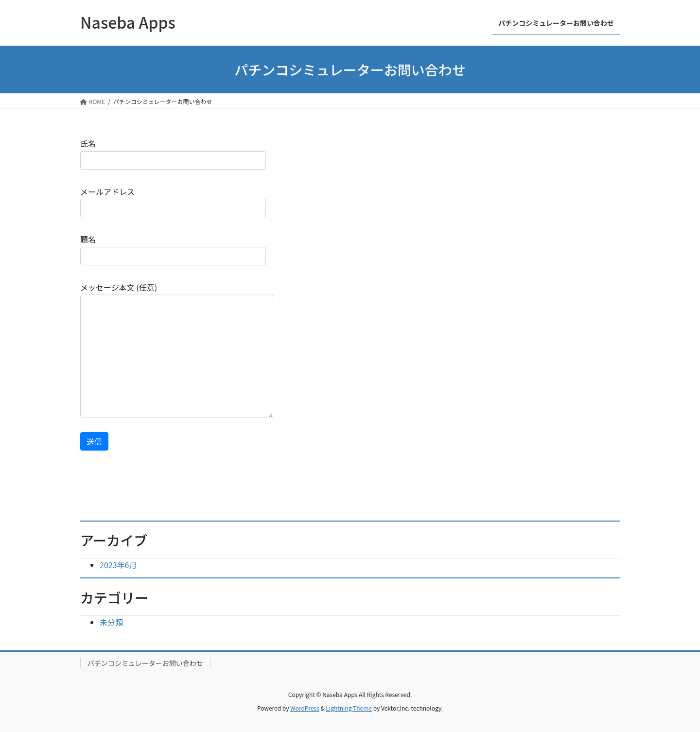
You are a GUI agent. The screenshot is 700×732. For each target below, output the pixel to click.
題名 (173, 249)
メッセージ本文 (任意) (177, 350)
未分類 (111, 622)
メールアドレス (173, 201)
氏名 (173, 153)
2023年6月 (118, 565)
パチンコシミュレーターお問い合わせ (145, 663)
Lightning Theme (349, 708)
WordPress (305, 708)
